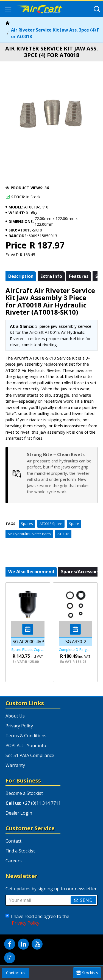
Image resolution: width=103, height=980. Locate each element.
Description (21, 276)
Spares (27, 524)
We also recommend (31, 572)
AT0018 (63, 534)
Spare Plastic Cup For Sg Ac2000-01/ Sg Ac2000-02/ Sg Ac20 (28, 650)
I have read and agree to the (37, 920)
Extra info (51, 276)
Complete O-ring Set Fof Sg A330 (75, 650)
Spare (74, 524)
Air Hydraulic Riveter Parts (29, 534)
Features (79, 276)
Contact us (16, 973)
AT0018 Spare (51, 524)
